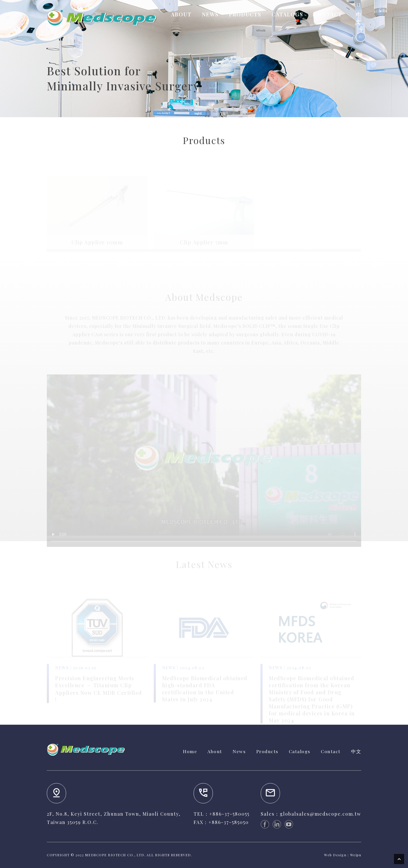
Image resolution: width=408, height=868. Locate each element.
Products (267, 751)
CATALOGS (287, 14)
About (215, 751)
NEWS (210, 14)
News (239, 751)
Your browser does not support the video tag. (204, 458)
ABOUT (181, 14)
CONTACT (328, 14)
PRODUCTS (245, 14)
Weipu (356, 855)
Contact (331, 751)
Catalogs (300, 751)
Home (190, 751)
